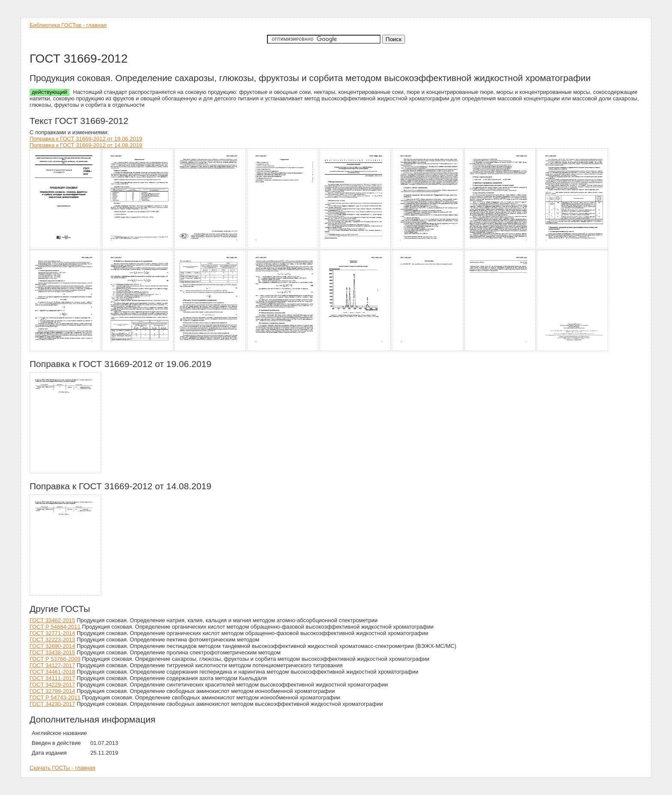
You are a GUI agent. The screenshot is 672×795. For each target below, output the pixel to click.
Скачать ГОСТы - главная (63, 768)
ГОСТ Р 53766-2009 (55, 659)
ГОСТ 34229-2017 (52, 685)
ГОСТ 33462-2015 (52, 620)
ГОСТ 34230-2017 (52, 704)
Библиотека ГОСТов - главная (68, 25)
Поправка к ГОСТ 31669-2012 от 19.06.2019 (86, 139)
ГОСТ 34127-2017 (52, 665)
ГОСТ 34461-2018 (52, 672)
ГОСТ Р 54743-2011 (55, 697)
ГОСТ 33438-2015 (52, 652)
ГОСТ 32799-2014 (52, 691)
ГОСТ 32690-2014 (52, 646)
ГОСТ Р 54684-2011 (55, 627)
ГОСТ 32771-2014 (52, 633)
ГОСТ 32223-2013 (52, 640)
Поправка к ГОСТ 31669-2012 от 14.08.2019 (86, 145)
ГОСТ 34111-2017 (52, 678)
